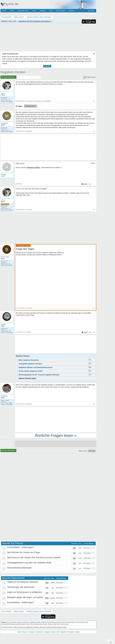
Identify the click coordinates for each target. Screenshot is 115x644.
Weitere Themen (19, 611)
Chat (51, 11)
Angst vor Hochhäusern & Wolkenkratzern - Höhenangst (33, 592)
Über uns (25, 632)
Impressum (32, 632)
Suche (34, 11)
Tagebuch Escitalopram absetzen (23, 582)
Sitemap (77, 632)
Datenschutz (40, 632)
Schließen (47, 66)
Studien (71, 11)
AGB (58, 632)
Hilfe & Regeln (61, 11)
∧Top (111, 642)
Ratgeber (43, 11)
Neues (12, 11)
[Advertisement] (56, 419)
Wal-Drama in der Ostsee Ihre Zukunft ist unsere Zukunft (34, 557)
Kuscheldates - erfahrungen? (21, 547)
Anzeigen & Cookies (50, 632)
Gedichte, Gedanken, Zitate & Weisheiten (39, 611)
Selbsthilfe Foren (23, 11)
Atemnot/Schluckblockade (19, 568)
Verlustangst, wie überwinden (21, 587)
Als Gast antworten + (8, 77)
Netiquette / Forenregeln (67, 632)
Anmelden (91, 11)
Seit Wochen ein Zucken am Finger (24, 552)
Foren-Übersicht (6, 611)
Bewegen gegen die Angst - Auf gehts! (25, 597)
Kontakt (19, 632)
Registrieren (91, 14)
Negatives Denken (13, 72)
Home (4, 11)
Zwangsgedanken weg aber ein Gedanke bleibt (29, 563)
